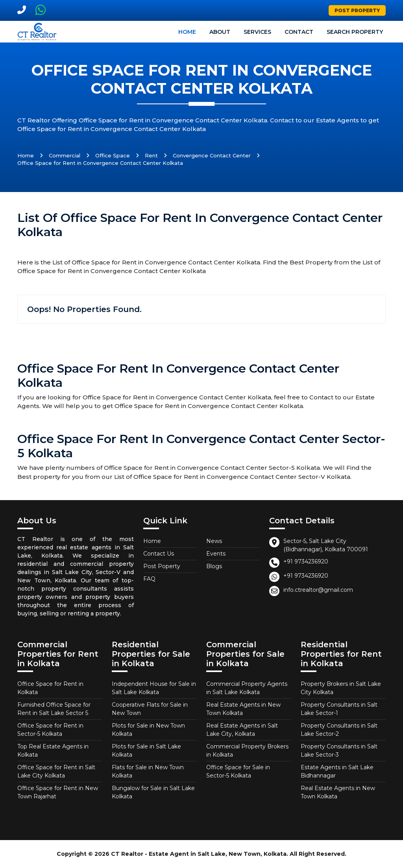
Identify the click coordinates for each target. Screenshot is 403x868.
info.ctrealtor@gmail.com (318, 590)
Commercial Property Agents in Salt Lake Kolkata (247, 688)
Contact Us (159, 554)
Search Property (355, 32)
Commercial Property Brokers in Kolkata (247, 751)
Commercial (65, 155)
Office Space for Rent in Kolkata (50, 688)
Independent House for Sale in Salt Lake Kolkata (154, 688)
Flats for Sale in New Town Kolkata (148, 771)
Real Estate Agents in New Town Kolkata (243, 709)
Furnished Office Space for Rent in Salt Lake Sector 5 (54, 709)
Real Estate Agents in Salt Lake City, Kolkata (242, 730)
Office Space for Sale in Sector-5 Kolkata (238, 771)
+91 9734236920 (306, 561)
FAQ (149, 579)
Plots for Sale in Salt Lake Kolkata (146, 751)
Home (187, 32)
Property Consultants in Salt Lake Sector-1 (339, 709)
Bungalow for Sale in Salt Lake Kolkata (153, 792)
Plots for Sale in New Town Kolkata (148, 730)
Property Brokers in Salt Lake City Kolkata (341, 688)
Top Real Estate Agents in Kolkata (53, 751)
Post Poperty (162, 566)
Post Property (357, 10)
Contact (299, 32)
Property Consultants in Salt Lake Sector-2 (339, 730)
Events (216, 554)
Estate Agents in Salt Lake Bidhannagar (337, 771)
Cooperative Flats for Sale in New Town (150, 709)
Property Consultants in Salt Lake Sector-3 (339, 751)
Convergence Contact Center (212, 155)
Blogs (214, 566)
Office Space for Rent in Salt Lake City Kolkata (56, 771)
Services (257, 32)
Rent (151, 155)
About (220, 32)
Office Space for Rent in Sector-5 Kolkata (50, 730)
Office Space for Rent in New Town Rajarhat (58, 792)
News (214, 541)
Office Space (113, 155)
